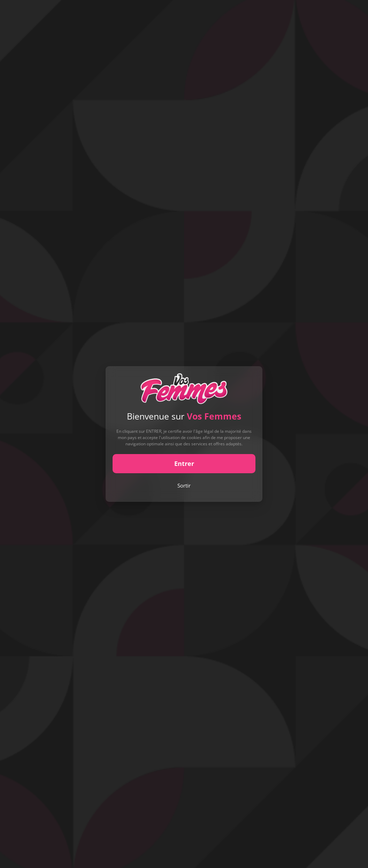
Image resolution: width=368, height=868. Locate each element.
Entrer (184, 463)
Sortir (184, 485)
